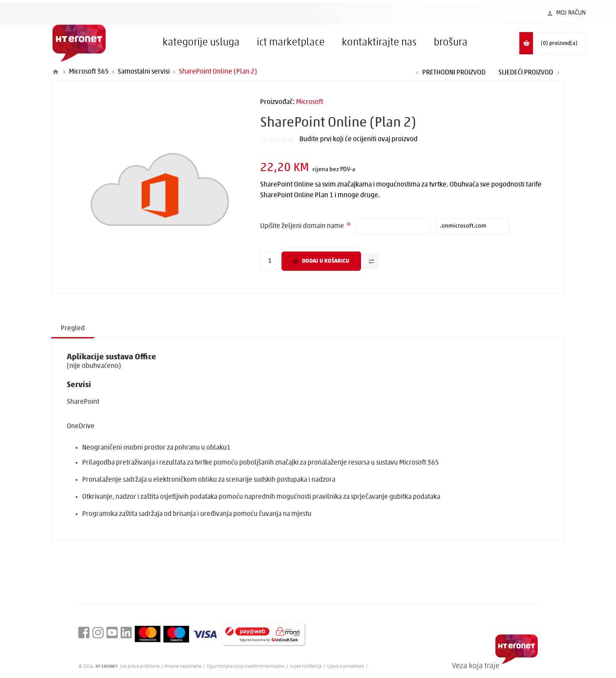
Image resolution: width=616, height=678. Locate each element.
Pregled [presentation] (73, 329)
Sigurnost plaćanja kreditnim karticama (246, 667)
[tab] (73, 329)
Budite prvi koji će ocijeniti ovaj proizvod (358, 139)
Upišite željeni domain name (303, 226)
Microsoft (309, 102)
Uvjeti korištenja (306, 667)
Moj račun (571, 13)
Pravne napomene (184, 667)
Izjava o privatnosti (345, 667)
